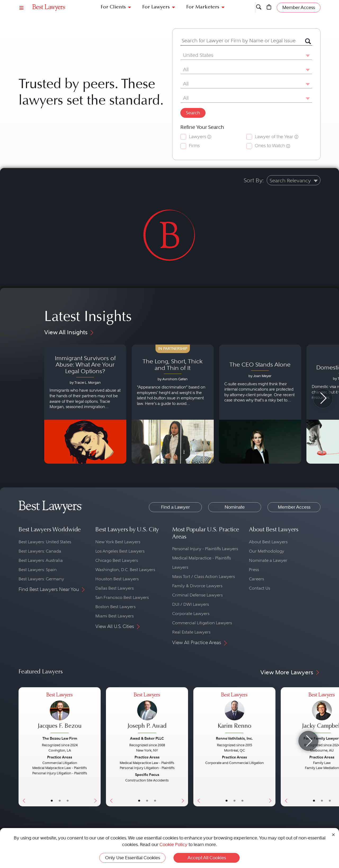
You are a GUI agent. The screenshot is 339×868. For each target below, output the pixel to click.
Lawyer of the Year (274, 137)
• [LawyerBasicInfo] (52, 801)
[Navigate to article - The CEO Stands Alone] (260, 404)
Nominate (235, 507)
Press (254, 570)
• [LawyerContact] (68, 801)
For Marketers (203, 7)
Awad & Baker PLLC (147, 738)
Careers (257, 579)
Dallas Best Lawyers (115, 588)
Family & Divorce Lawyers (197, 586)
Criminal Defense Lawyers (197, 595)
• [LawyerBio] (60, 801)
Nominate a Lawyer (268, 560)
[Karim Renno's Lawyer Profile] (234, 714)
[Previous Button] (23, 747)
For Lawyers (156, 7)
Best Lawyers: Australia (41, 560)
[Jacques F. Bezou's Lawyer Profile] (60, 714)
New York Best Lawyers (118, 542)
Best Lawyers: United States (45, 542)
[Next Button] (97, 747)
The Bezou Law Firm (60, 738)
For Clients (113, 7)
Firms (194, 146)
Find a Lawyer (175, 507)
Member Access (294, 507)
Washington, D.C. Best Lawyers (125, 570)
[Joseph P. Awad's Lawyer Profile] (147, 714)
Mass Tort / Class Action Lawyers (204, 577)
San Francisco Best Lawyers (122, 597)
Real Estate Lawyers (191, 632)
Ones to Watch (270, 146)
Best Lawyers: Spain (38, 570)
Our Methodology (267, 551)
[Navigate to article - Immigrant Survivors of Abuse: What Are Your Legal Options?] (85, 404)
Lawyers (197, 137)
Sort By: (254, 180)
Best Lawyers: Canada (40, 551)
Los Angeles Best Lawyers (120, 551)
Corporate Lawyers (191, 614)
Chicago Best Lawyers (117, 560)
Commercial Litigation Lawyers (202, 623)
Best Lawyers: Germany (41, 579)
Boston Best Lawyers (115, 607)
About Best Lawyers (268, 542)
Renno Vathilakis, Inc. (234, 738)
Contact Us (260, 588)
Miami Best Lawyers (115, 616)
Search (193, 113)
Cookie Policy (173, 844)
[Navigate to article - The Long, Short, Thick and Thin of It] (173, 404)
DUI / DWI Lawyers (191, 604)
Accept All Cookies (207, 858)
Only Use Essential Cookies (133, 858)
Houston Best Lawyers (117, 579)
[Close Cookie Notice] (333, 834)
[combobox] (240, 41)
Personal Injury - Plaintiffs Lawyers (205, 549)
